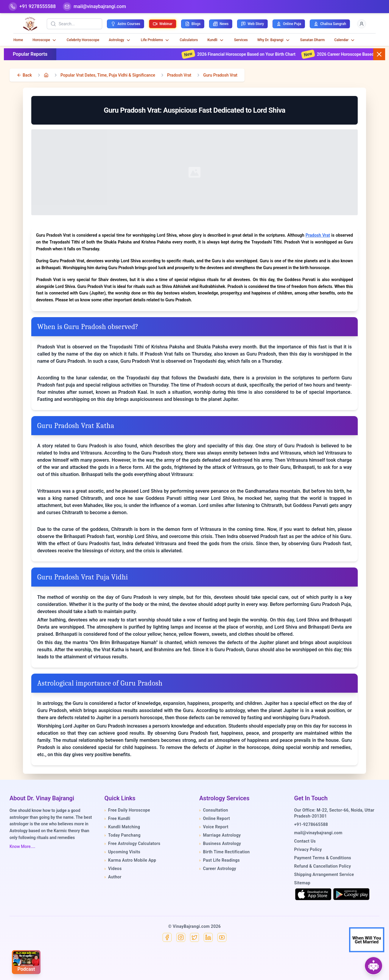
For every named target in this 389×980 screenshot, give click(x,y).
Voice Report (214, 827)
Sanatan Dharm (313, 40)
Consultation (214, 810)
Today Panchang (123, 835)
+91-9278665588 (311, 824)
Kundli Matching (122, 827)
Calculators (189, 40)
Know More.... (22, 846)
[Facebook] (167, 937)
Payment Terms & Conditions (323, 858)
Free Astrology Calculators (133, 843)
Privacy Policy (308, 849)
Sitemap (302, 883)
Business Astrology (220, 843)
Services (241, 40)
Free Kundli (118, 818)
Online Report (215, 818)
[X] (194, 937)
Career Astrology (218, 869)
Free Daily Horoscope (127, 810)
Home (18, 40)
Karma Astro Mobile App (130, 860)
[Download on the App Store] (313, 894)
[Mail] (94, 7)
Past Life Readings (220, 860)
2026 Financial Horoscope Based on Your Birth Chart (250, 54)
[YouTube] (222, 937)
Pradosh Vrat (179, 75)
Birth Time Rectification (225, 852)
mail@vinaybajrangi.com (318, 833)
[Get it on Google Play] (351, 894)
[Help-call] (32, 7)
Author (113, 877)
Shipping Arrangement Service (324, 874)
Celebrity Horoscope (83, 40)
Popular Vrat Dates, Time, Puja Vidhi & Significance (108, 75)
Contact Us (305, 841)
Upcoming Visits (123, 852)
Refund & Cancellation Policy (323, 866)
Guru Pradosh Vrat (220, 75)
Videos (113, 869)
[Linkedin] (208, 937)
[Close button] (379, 54)
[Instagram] (181, 937)
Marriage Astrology (220, 835)
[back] (24, 75)
